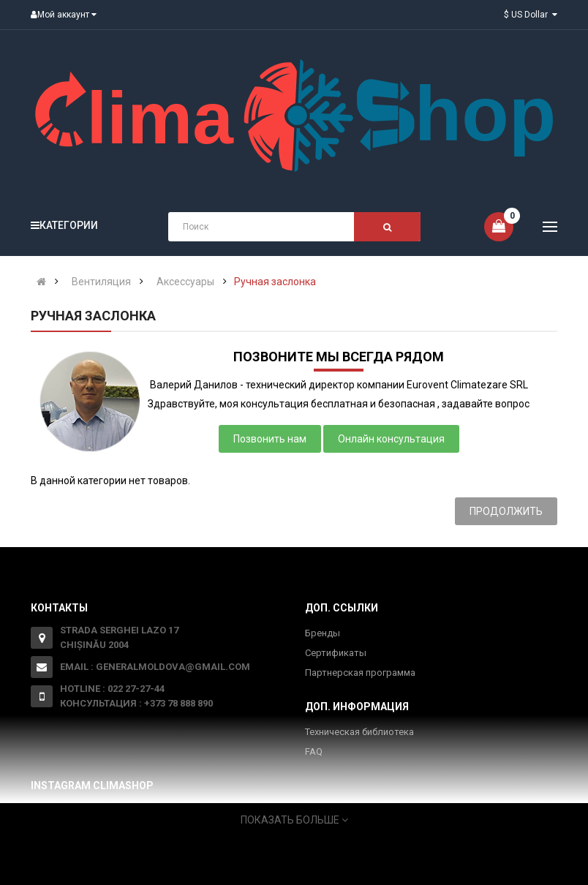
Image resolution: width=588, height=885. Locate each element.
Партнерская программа (360, 673)
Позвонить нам (270, 439)
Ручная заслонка (275, 282)
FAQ (314, 752)
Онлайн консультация (391, 439)
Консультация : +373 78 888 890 (136, 703)
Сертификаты (336, 653)
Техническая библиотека (359, 732)
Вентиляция (101, 282)
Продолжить (506, 511)
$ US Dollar (531, 15)
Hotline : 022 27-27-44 (112, 689)
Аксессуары (185, 282)
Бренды (323, 633)
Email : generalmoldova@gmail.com (155, 667)
